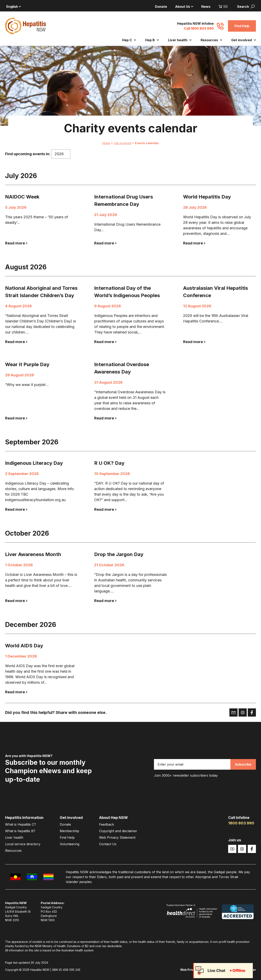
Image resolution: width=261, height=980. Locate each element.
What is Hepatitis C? (20, 824)
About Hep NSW (113, 818)
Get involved (244, 40)
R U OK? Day (109, 463)
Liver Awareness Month (33, 554)
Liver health (180, 40)
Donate (161, 7)
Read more (16, 243)
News (206, 7)
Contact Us (108, 844)
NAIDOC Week (22, 197)
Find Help (242, 26)
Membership (69, 831)
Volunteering (70, 844)
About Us (184, 7)
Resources (211, 40)
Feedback (107, 824)
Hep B (152, 40)
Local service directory (23, 844)
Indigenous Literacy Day (34, 463)
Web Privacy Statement (117, 837)
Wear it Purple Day (27, 364)
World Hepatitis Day (207, 197)
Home (107, 143)
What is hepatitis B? (20, 831)
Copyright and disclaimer (118, 831)
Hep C (129, 40)
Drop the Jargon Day (119, 554)
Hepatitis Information (24, 818)
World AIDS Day (24, 646)
